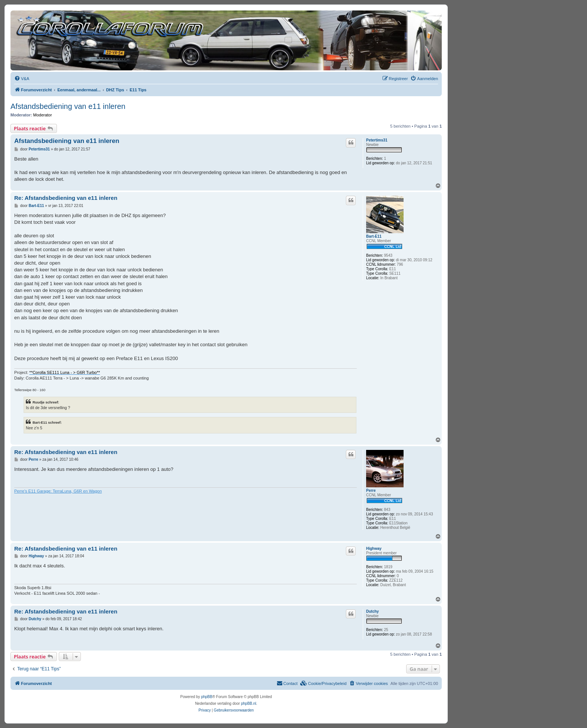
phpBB (207, 697)
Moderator (43, 115)
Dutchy (372, 611)
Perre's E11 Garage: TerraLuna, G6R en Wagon (58, 491)
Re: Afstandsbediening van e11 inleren (66, 198)
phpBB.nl (249, 703)
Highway (374, 549)
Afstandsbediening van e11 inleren (68, 106)
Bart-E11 (374, 236)
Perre (371, 491)
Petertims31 (377, 140)
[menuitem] (22, 79)
